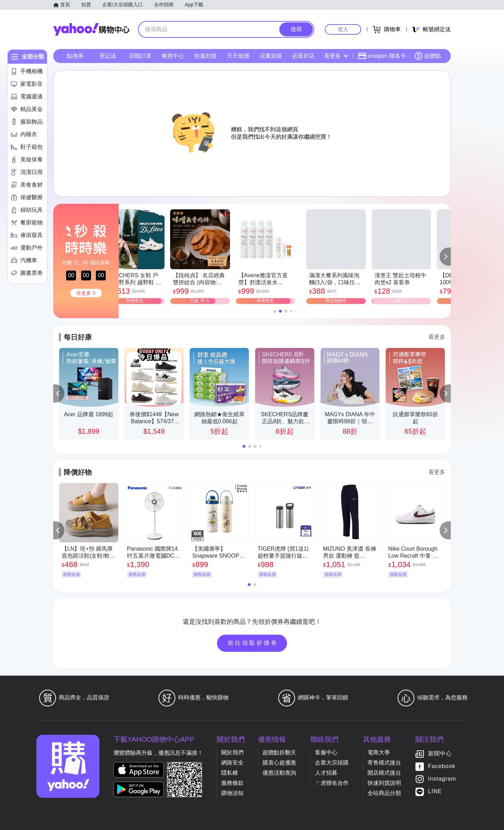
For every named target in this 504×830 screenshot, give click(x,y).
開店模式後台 (384, 773)
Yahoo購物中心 (91, 29)
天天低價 (238, 56)
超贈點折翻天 (279, 752)
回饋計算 (140, 56)
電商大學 (379, 752)
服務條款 (232, 783)
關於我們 (232, 752)
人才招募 (326, 773)
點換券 (75, 56)
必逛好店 (303, 56)
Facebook (442, 766)
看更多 (336, 56)
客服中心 (326, 752)
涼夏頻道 (271, 56)
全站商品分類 (384, 793)
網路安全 (232, 763)
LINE (435, 791)
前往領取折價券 (253, 643)
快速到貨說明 (384, 783)
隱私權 (230, 773)
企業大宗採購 (332, 763)
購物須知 (232, 793)
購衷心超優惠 (279, 763)
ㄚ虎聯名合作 (332, 783)
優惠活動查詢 (279, 773)
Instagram (442, 779)
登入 (343, 29)
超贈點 (428, 56)
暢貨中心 (173, 56)
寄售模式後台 (384, 763)
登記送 (108, 56)
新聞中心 (440, 754)
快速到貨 (205, 56)
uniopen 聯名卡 (382, 56)
